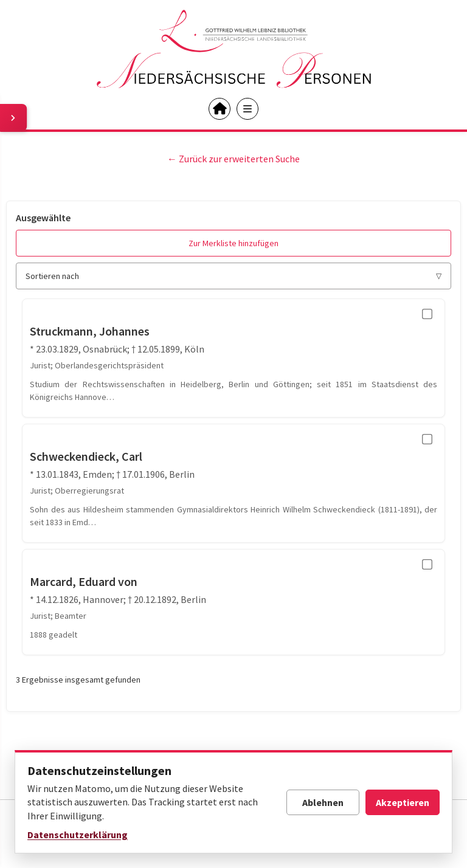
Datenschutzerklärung (78, 835)
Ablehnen (323, 802)
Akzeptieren (403, 802)
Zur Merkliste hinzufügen (233, 243)
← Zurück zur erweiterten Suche (233, 159)
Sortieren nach (52, 276)
